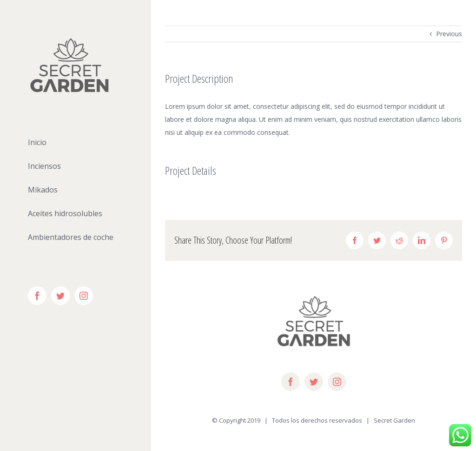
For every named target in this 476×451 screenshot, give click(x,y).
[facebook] (291, 382)
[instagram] (337, 382)
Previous (449, 34)
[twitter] (314, 382)
